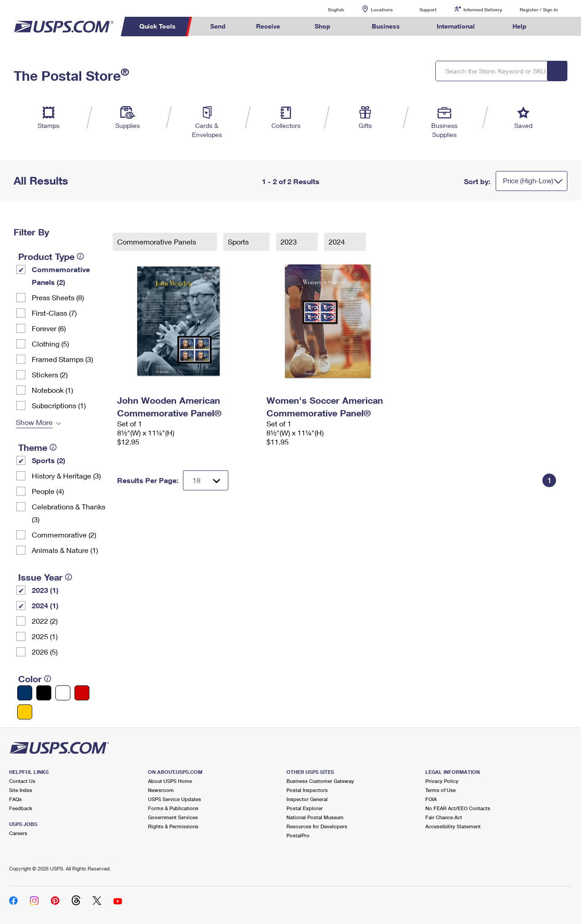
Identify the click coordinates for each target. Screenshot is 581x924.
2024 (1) (45, 605)
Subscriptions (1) (59, 405)
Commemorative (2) (64, 535)
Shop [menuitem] (323, 26)
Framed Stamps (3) (62, 359)
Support (428, 10)
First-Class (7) (54, 313)
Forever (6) (49, 328)
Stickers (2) (50, 374)
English (327, 9)
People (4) (48, 491)
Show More (34, 422)
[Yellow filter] (25, 712)
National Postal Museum (315, 817)
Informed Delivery (483, 10)
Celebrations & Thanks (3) (69, 513)
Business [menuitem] (386, 26)
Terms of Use (441, 790)
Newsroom (161, 790)
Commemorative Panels (158, 242)
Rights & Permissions (173, 826)
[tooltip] (80, 256)
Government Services (173, 817)
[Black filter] (44, 693)
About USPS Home (170, 781)
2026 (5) (45, 652)
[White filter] (63, 693)
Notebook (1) (52, 390)
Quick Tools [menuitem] (158, 26)
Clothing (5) (50, 344)
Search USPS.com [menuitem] (559, 27)
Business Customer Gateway (320, 781)
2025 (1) (45, 636)
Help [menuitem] (519, 26)
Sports (239, 242)
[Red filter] (82, 693)
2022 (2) (45, 621)
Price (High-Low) (528, 181)
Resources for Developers (317, 826)
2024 (338, 242)
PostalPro (298, 835)
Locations (382, 10)
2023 (290, 242)
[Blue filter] (25, 693)
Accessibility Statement (453, 826)
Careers (18, 833)
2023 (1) (45, 590)
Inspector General (307, 799)
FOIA (431, 799)
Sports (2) (49, 460)
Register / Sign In (539, 10)
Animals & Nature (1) (65, 550)
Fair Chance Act (444, 817)
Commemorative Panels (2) (61, 276)
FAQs (15, 799)
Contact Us (22, 781)
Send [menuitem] (218, 26)
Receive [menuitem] (268, 26)
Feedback (21, 808)
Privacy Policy (442, 781)
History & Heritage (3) (66, 476)
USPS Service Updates (175, 799)
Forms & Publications (173, 808)
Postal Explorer (305, 808)
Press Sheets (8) (58, 297)
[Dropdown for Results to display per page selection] (206, 480)
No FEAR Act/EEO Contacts (458, 808)
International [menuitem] (456, 26)
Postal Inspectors (307, 790)
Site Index (21, 790)
